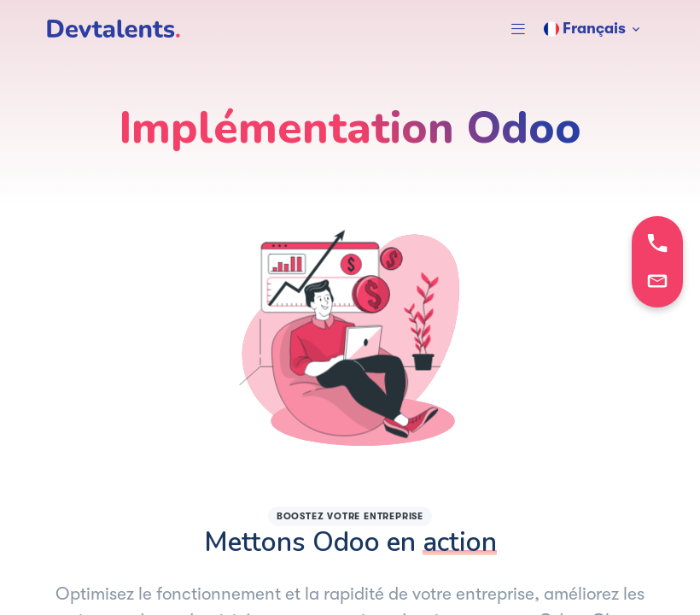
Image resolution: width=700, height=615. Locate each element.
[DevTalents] (114, 29)
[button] (518, 29)
